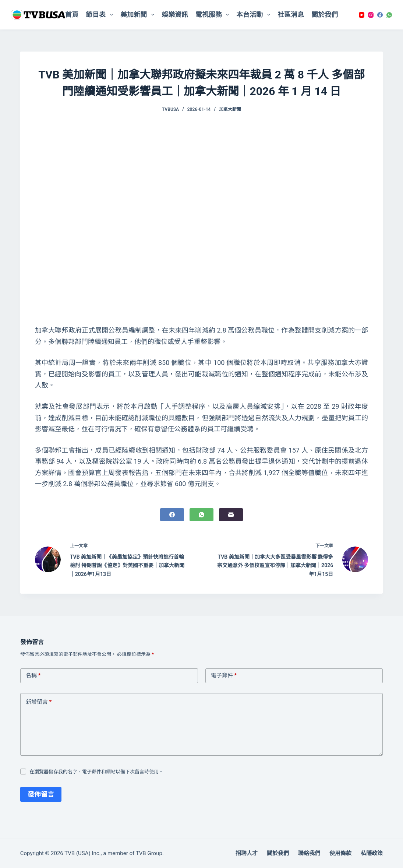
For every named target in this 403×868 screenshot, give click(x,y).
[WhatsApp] (389, 15)
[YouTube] (362, 15)
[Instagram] (371, 15)
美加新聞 (139, 15)
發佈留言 (41, 794)
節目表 (101, 15)
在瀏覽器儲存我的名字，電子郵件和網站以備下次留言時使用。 (96, 772)
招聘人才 (247, 853)
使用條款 (340, 853)
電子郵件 (224, 676)
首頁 (72, 15)
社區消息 (291, 15)
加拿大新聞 (230, 109)
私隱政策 (372, 853)
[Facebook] (380, 15)
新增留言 (39, 702)
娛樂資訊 (175, 15)
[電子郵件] (231, 515)
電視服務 (214, 15)
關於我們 (325, 15)
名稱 (33, 676)
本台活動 (255, 15)
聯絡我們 (309, 853)
